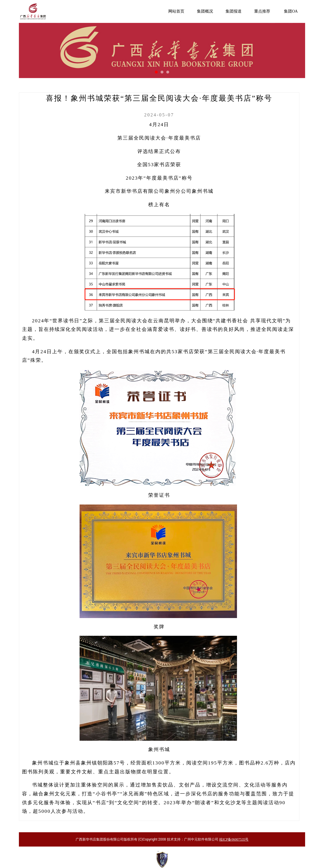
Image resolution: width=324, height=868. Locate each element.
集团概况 (205, 11)
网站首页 (176, 11)
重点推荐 (262, 11)
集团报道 (234, 11)
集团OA (291, 11)
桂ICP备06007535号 (234, 839)
